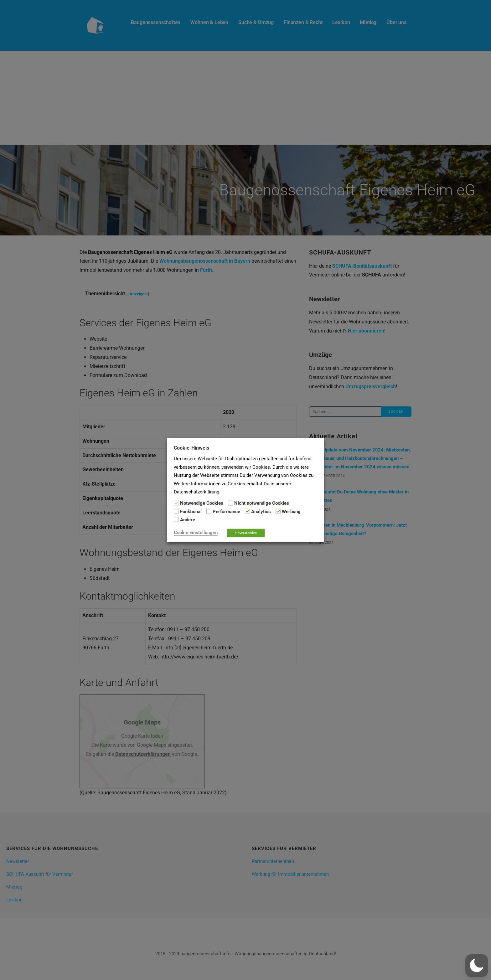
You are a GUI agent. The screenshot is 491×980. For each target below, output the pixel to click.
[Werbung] (278, 511)
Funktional (191, 512)
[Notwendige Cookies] (176, 503)
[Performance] (209, 511)
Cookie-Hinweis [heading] (191, 448)
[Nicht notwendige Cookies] (230, 503)
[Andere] (176, 519)
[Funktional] (176, 511)
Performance (226, 512)
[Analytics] (247, 511)
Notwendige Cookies (202, 503)
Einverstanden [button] (246, 533)
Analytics (261, 512)
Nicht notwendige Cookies (262, 503)
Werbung (291, 512)
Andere (188, 520)
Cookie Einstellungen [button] (196, 532)
